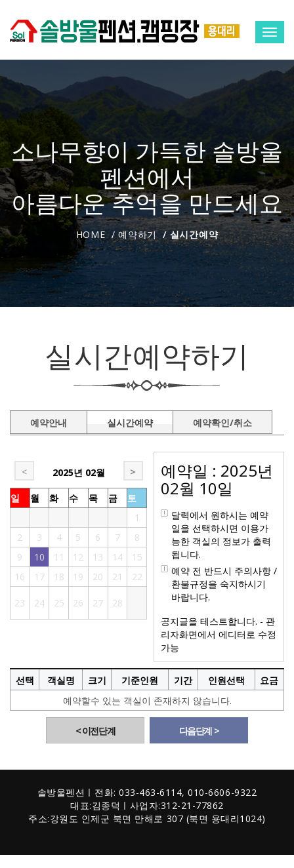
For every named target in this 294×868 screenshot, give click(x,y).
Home (91, 234)
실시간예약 (130, 420)
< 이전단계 (95, 731)
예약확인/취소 (222, 420)
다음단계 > (199, 731)
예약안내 (49, 420)
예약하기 (137, 234)
